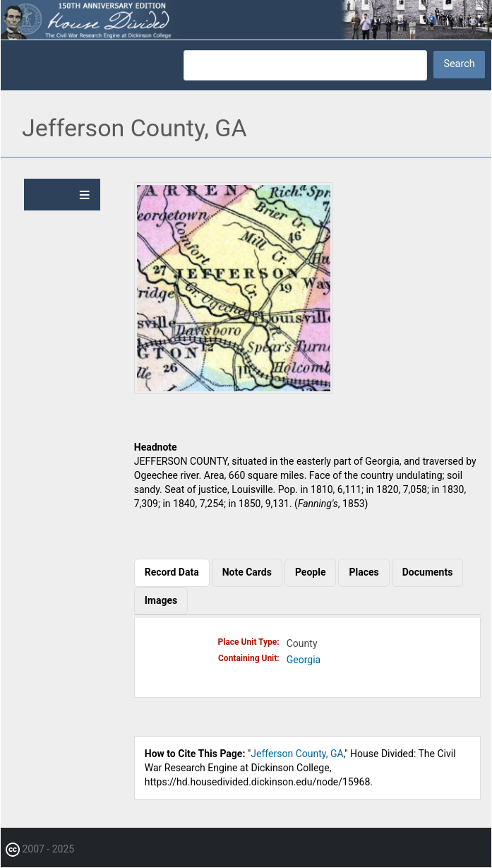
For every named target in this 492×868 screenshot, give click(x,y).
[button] (234, 391)
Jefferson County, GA (297, 754)
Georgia (304, 660)
